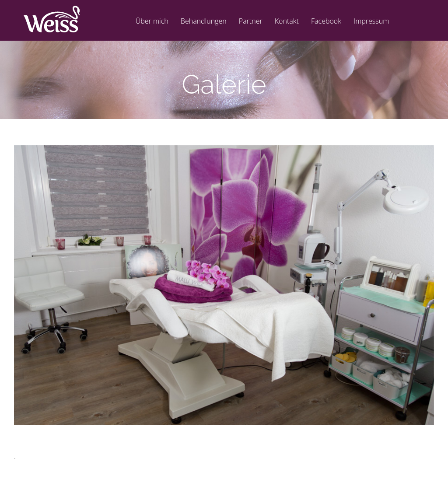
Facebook (326, 22)
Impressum (371, 22)
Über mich (152, 22)
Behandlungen (204, 22)
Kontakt (287, 22)
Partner (251, 22)
